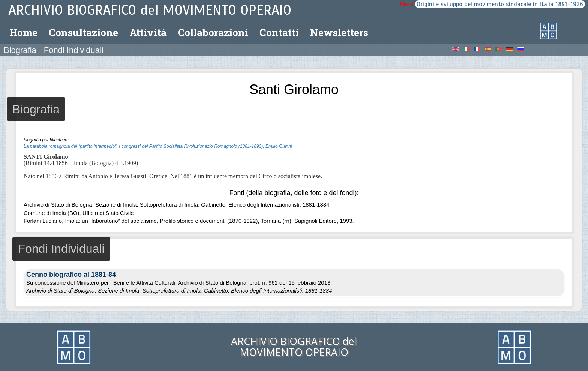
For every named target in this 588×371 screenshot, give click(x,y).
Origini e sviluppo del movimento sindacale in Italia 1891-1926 (500, 4)
